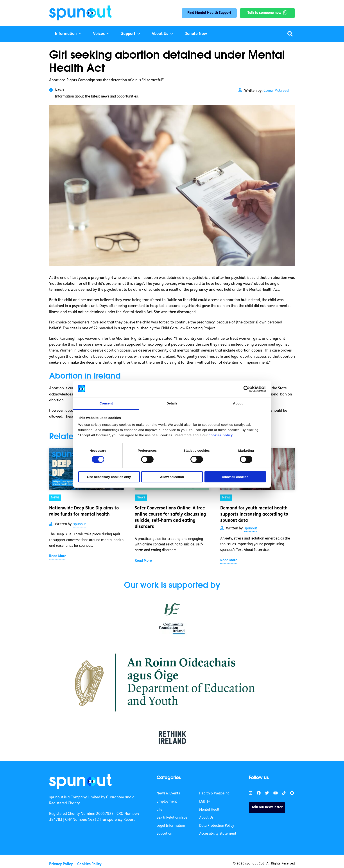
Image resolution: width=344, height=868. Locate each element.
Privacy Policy (61, 864)
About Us (160, 34)
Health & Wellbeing (214, 794)
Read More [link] (58, 556)
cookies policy (221, 435)
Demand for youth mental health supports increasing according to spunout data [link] (254, 514)
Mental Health (210, 810)
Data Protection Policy (217, 826)
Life (159, 810)
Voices (99, 34)
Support (128, 34)
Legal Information (171, 826)
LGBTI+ (205, 802)
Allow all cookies (235, 477)
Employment (167, 802)
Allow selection (172, 477)
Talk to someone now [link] (264, 13)
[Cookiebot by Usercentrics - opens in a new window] (247, 389)
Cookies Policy (89, 864)
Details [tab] (172, 403)
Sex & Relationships (172, 818)
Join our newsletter (267, 807)
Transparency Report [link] (117, 820)
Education (164, 834)
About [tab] (238, 403)
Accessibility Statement (218, 834)
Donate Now (196, 34)
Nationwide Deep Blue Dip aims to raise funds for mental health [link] (84, 511)
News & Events (168, 794)
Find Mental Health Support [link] (209, 13)
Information (66, 34)
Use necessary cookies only (109, 477)
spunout (80, 524)
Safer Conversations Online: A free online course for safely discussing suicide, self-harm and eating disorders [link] (170, 518)
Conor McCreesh (277, 91)
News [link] (55, 498)
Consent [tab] (106, 403)
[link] (80, 781)
